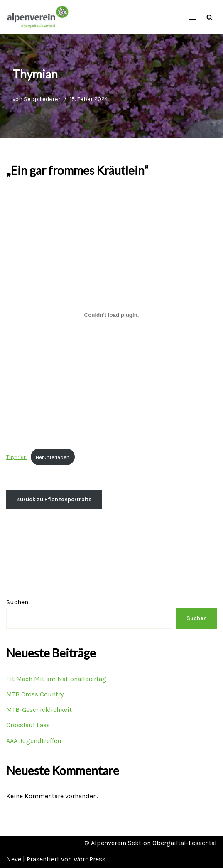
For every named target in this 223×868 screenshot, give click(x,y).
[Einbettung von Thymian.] (111, 315)
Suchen (17, 602)
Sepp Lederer (42, 99)
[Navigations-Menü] (192, 17)
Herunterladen (53, 457)
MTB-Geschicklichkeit (39, 710)
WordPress (89, 859)
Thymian (16, 457)
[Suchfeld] (210, 17)
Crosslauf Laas (28, 725)
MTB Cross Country (35, 694)
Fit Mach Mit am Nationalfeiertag (56, 679)
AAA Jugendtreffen (34, 741)
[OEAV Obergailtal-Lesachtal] (37, 17)
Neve (14, 859)
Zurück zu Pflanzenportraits (54, 499)
